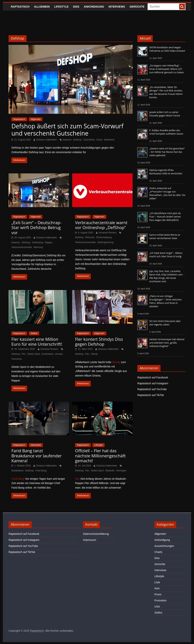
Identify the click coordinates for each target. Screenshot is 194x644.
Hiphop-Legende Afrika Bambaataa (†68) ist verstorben (166, 172)
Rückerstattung (104, 237)
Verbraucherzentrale (22, 247)
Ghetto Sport (34, 354)
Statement (109, 140)
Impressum (90, 540)
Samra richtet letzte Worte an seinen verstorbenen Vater (165, 237)
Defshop (77, 140)
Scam (99, 140)
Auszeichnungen (164, 546)
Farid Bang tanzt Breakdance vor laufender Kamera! (36, 456)
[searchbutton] (182, 7)
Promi (158, 594)
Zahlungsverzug (105, 242)
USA (157, 607)
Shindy (94, 354)
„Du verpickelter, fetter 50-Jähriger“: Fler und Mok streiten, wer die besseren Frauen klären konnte (166, 92)
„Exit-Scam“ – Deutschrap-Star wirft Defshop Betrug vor (36, 227)
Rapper (49, 242)
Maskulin (110, 471)
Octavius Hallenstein (47, 140)
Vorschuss (17, 359)
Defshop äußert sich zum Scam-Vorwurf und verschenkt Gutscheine (67, 130)
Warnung (38, 247)
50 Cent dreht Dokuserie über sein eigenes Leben (165, 323)
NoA (157, 588)
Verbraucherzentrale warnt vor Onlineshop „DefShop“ (101, 225)
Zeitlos (34, 333)
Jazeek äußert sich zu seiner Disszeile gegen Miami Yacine (165, 114)
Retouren (90, 237)
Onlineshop (38, 242)
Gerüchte (137, 7)
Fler (24, 354)
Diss (76, 7)
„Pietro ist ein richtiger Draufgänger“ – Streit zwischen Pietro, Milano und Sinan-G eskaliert (165, 301)
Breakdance (17, 471)
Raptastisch (20, 7)
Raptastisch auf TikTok (151, 395)
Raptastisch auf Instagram (153, 383)
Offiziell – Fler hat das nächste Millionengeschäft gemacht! (100, 456)
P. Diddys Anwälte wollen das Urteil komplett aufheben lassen (166, 132)
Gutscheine (89, 140)
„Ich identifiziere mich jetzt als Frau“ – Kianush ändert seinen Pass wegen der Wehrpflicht (165, 217)
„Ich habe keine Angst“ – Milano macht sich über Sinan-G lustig (166, 255)
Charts (158, 552)
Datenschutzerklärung (96, 534)
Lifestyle (61, 7)
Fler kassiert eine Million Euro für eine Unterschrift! (37, 341)
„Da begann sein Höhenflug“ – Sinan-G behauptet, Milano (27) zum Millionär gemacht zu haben (167, 69)
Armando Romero (108, 233)
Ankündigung (94, 7)
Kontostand (47, 354)
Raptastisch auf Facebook (153, 377)
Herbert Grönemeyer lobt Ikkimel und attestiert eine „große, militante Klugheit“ (167, 343)
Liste (157, 582)
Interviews (117, 7)
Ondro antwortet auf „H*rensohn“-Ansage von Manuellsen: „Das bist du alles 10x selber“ (167, 193)
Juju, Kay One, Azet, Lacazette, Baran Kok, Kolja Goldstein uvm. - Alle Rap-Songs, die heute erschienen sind (167, 276)
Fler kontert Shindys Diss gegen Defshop (99, 341)
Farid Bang (41, 471)
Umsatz (59, 354)
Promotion (160, 600)
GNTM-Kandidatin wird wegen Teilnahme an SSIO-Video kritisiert (167, 49)
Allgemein (42, 7)
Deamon (67, 140)
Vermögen (121, 471)
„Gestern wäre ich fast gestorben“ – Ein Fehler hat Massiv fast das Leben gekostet (167, 152)
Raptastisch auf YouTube (152, 389)
